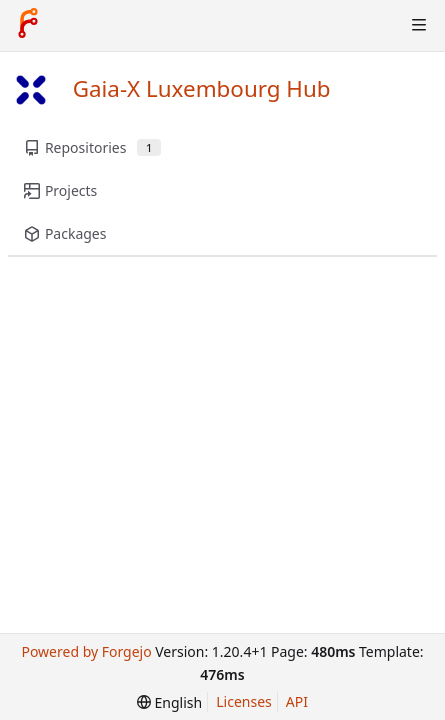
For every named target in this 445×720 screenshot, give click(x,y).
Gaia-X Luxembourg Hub (202, 88)
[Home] (28, 25)
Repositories (92, 147)
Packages (65, 233)
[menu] (169, 702)
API (297, 701)
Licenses (244, 701)
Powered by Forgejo (86, 651)
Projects (60, 190)
